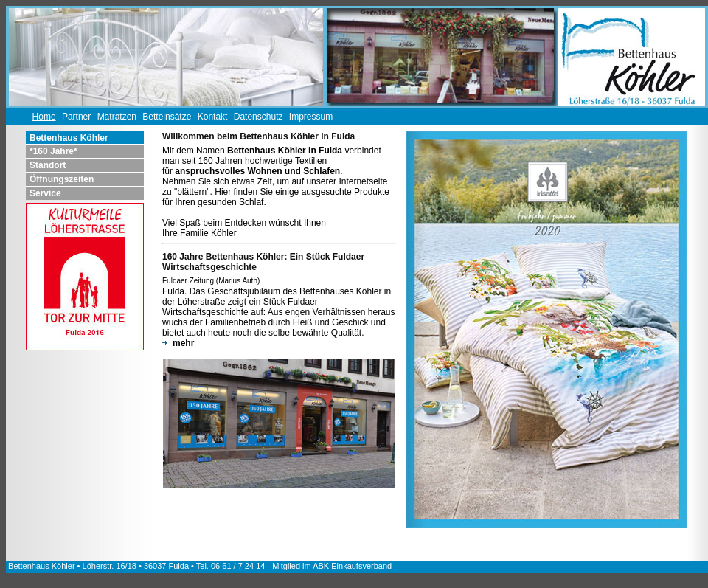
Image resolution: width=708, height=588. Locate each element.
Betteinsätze (167, 117)
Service (45, 193)
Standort (48, 165)
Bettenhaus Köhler (69, 138)
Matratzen (117, 117)
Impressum (311, 117)
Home (44, 117)
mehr (178, 343)
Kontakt (213, 117)
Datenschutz (258, 117)
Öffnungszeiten (62, 179)
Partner (76, 117)
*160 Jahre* (53, 151)
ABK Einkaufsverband (352, 566)
